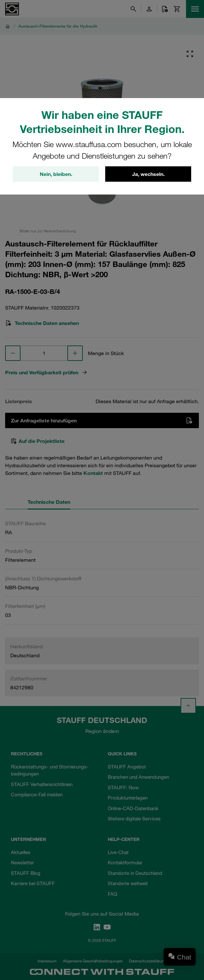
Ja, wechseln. (148, 174)
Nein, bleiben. (56, 174)
